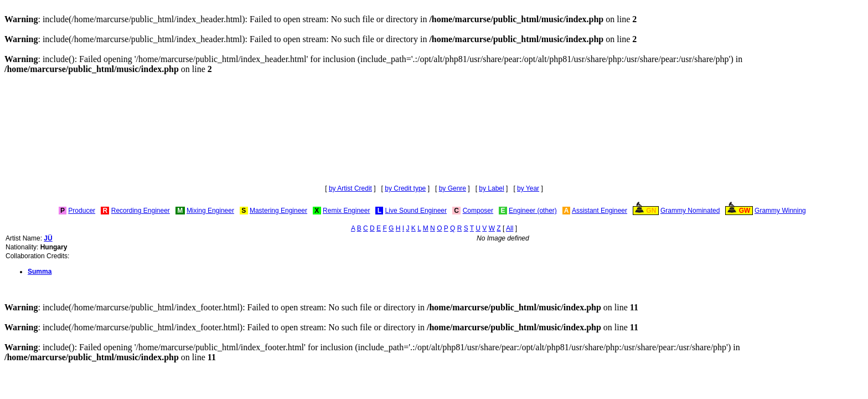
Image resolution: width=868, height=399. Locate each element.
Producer (82, 211)
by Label (491, 188)
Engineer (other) (533, 211)
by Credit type (405, 188)
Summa (40, 272)
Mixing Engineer (210, 211)
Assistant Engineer (600, 211)
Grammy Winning (780, 211)
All (510, 228)
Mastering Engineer (278, 211)
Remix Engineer (346, 211)
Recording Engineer (141, 211)
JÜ (48, 238)
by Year (528, 188)
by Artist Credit (350, 188)
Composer (478, 211)
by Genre (453, 188)
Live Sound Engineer (416, 211)
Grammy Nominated (690, 211)
